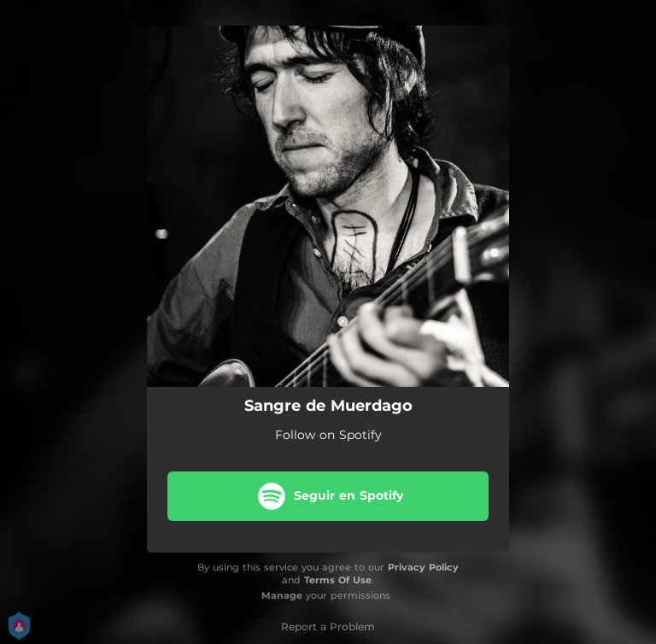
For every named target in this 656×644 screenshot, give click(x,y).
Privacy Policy (423, 567)
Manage (282, 595)
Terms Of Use (338, 580)
